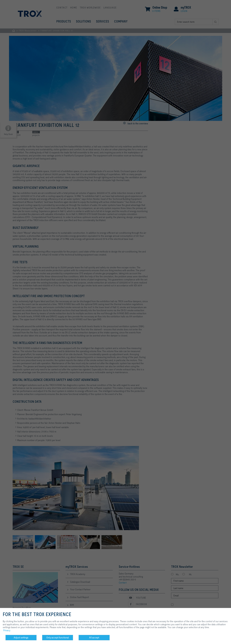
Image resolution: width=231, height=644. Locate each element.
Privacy (7, 630)
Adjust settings (21, 638)
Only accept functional (58, 638)
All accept (94, 638)
